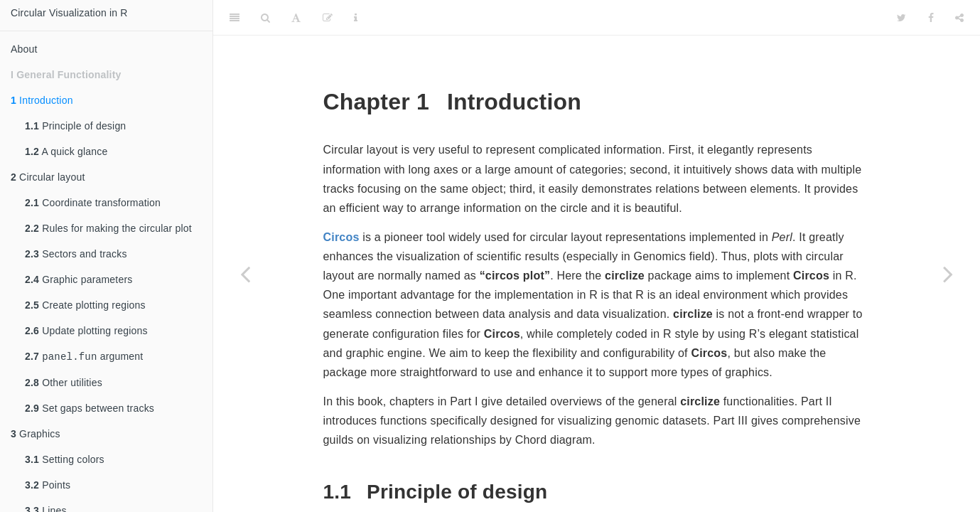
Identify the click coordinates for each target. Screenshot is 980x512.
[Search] (265, 18)
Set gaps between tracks (90, 410)
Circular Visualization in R (69, 13)
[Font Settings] (296, 18)
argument (84, 357)
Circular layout (48, 177)
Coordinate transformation (93, 203)
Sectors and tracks (76, 254)
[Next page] (948, 274)
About (24, 49)
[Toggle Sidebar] (235, 18)
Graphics (36, 435)
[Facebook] (931, 18)
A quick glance (66, 151)
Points (48, 486)
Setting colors (65, 461)
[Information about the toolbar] (356, 18)
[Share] (959, 18)
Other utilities (64, 384)
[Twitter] (901, 18)
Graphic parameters (79, 279)
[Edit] (328, 18)
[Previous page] (245, 274)
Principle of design (75, 126)
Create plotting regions (85, 305)
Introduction (42, 100)
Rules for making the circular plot (108, 228)
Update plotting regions (86, 331)
